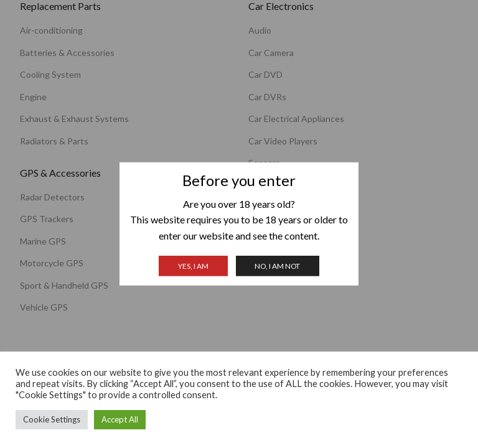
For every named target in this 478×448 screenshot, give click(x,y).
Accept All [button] (120, 419)
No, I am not (277, 266)
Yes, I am (193, 266)
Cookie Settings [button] (52, 419)
